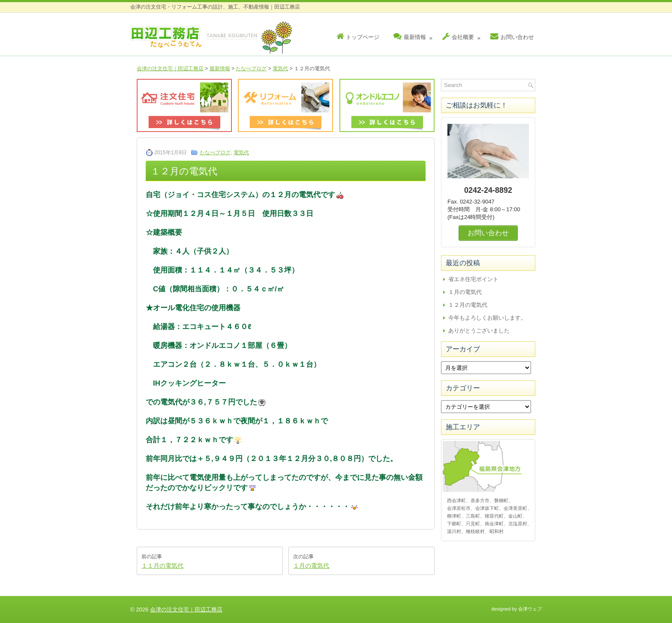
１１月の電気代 (162, 566)
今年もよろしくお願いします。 (487, 318)
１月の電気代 (311, 566)
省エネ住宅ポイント (473, 279)
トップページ (358, 37)
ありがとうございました (479, 331)
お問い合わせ (512, 37)
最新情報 (414, 35)
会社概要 (462, 35)
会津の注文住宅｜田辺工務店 (170, 69)
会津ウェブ (530, 609)
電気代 (280, 69)
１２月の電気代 (468, 305)
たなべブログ (251, 69)
